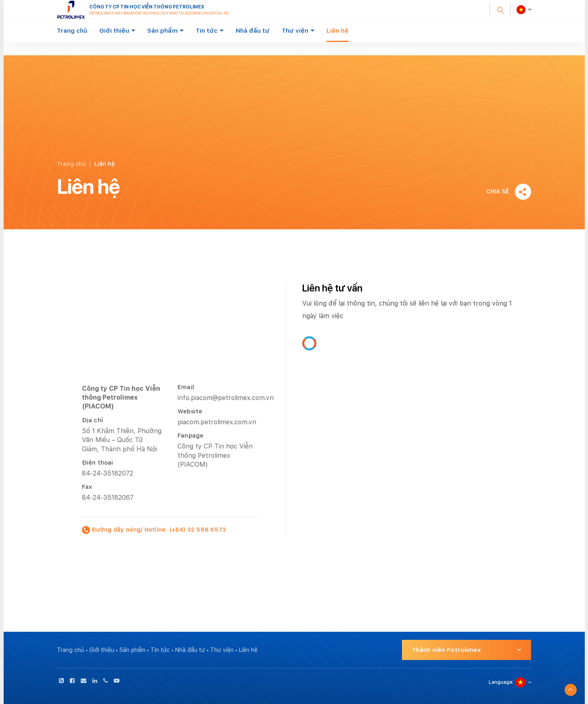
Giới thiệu (114, 31)
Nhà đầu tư (253, 31)
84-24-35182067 (108, 498)
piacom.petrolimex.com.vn (217, 422)
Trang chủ (72, 31)
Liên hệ (338, 31)
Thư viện (295, 31)
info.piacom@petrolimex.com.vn (226, 398)
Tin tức (207, 31)
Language (501, 682)
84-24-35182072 (108, 473)
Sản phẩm (162, 31)
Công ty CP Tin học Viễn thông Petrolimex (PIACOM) (215, 455)
